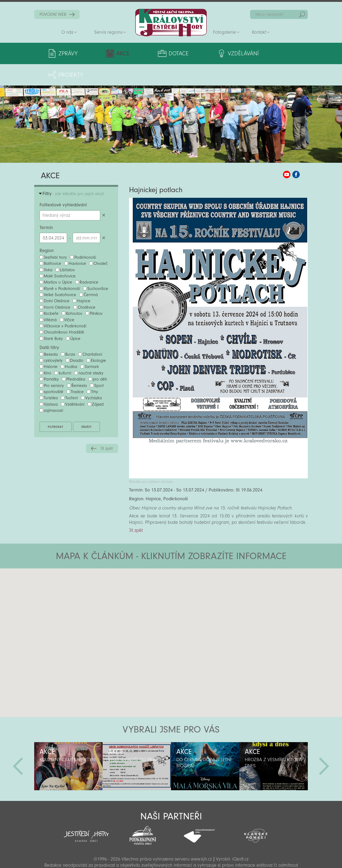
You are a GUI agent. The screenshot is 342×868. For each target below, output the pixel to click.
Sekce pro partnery (170, 856)
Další (324, 745)
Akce (113, 53)
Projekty (271, 53)
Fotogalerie (224, 32)
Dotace (159, 53)
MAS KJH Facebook (296, 153)
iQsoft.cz (240, 838)
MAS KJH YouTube (287, 153)
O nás (67, 32)
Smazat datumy (104, 216)
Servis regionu (108, 32)
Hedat (302, 14)
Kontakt (259, 32)
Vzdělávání (213, 53)
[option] (68, 745)
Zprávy (68, 53)
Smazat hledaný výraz (104, 194)
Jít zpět (107, 427)
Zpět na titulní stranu (171, 23)
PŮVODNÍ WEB (53, 14)
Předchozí (18, 745)
